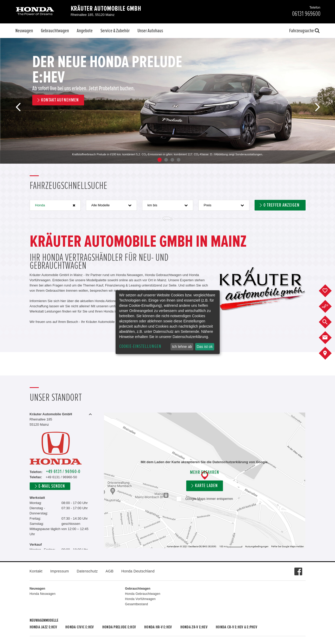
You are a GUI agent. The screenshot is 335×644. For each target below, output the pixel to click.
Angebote (85, 31)
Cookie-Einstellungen (140, 346)
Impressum (60, 571)
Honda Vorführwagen (140, 599)
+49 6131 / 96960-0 (63, 472)
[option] (167, 101)
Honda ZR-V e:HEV (194, 627)
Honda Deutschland (138, 571)
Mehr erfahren (204, 473)
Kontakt (36, 571)
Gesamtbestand (136, 604)
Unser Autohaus (150, 31)
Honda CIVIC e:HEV (80, 627)
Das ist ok (204, 347)
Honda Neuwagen (43, 594)
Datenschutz (87, 571)
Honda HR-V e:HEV (158, 627)
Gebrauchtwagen (55, 31)
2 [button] (166, 160)
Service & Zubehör (115, 31)
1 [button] (160, 160)
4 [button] (179, 160)
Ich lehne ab (182, 347)
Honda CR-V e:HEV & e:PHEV (236, 627)
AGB (110, 571)
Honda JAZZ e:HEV (43, 627)
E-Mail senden (52, 486)
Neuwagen (24, 31)
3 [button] (172, 160)
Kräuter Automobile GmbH (106, 9)
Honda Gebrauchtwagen (143, 594)
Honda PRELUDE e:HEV (119, 627)
